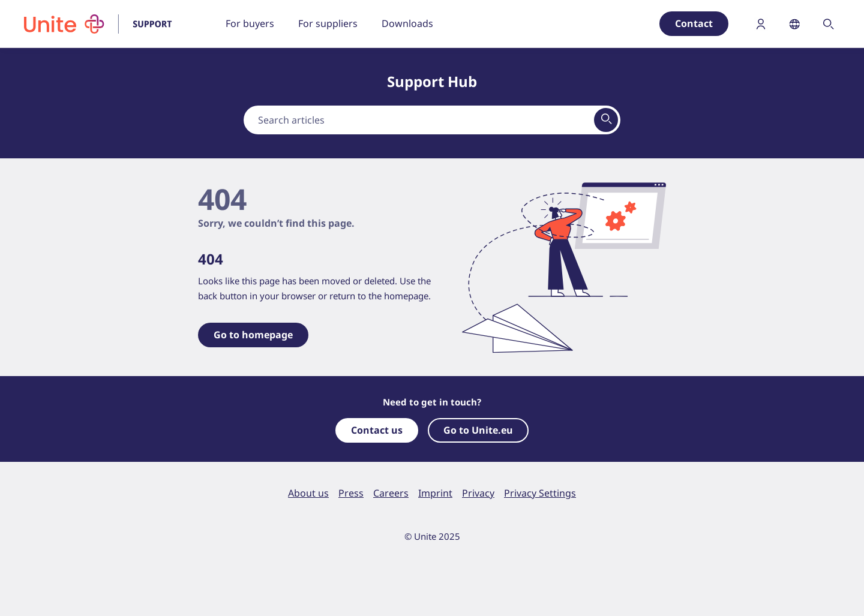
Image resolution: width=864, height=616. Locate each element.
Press (351, 493)
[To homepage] (106, 24)
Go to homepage (253, 335)
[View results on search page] (606, 120)
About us (308, 493)
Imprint (435, 493)
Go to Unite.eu (478, 430)
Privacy (478, 493)
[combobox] (432, 120)
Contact (694, 23)
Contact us (377, 430)
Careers (391, 493)
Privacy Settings (540, 493)
